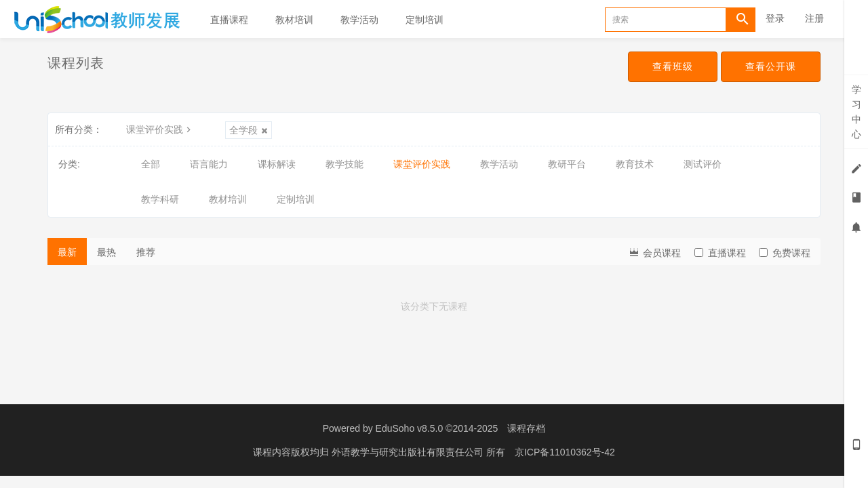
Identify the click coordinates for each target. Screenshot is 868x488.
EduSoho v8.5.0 (410, 428)
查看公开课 (771, 66)
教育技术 (635, 164)
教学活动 (359, 20)
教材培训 (294, 20)
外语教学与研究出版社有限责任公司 (409, 452)
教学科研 (160, 199)
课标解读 (277, 164)
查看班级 (673, 66)
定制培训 (425, 20)
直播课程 (229, 20)
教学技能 (344, 164)
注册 (814, 18)
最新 (67, 252)
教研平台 (567, 164)
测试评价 (703, 164)
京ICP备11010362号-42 (565, 452)
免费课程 (785, 253)
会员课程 (654, 252)
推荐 (146, 252)
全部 (151, 164)
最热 (106, 252)
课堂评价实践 (160, 129)
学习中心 (856, 112)
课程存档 (526, 428)
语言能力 (209, 164)
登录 (775, 18)
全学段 (249, 130)
